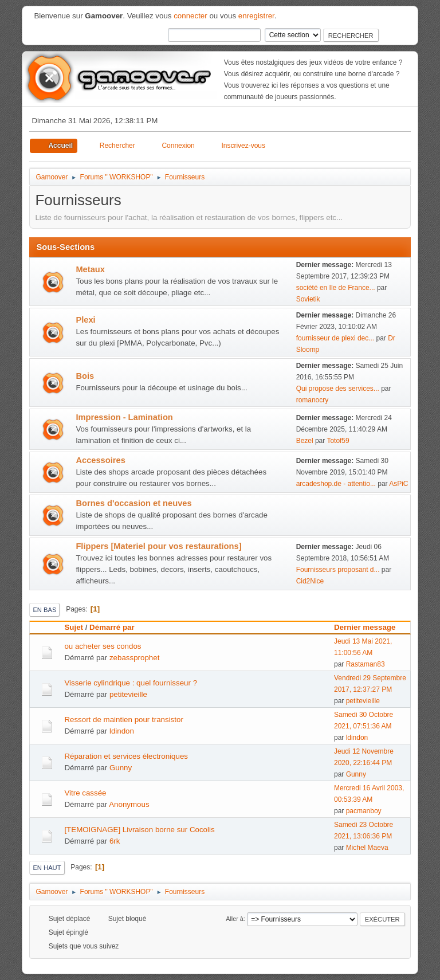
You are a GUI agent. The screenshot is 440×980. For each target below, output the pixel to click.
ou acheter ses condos (103, 646)
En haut (47, 868)
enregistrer (256, 16)
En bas (44, 610)
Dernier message (365, 627)
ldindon (122, 731)
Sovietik (308, 299)
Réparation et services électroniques (126, 756)
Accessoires (100, 460)
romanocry (313, 400)
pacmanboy (364, 811)
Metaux (90, 269)
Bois (85, 376)
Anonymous (129, 804)
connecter (190, 16)
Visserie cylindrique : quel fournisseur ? (131, 683)
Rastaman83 (366, 664)
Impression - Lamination (124, 417)
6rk (115, 841)
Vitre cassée (85, 793)
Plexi (85, 320)
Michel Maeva (367, 848)
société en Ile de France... (336, 288)
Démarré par (117, 627)
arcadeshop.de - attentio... (336, 484)
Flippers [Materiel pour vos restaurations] (158, 546)
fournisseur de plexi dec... (335, 338)
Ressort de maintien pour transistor (123, 720)
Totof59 (338, 441)
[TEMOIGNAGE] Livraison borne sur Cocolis (139, 830)
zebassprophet (134, 658)
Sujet (74, 627)
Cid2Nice (310, 581)
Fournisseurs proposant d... (338, 570)
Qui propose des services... (338, 389)
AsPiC (398, 484)
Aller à (235, 919)
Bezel (305, 441)
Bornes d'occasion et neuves (133, 503)
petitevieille (128, 694)
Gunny (121, 768)
